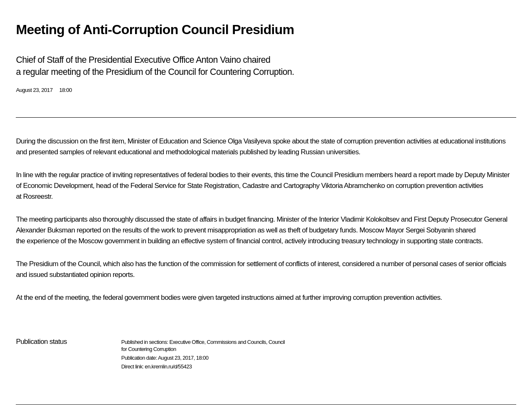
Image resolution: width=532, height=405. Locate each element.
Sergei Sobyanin (430, 230)
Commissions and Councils (236, 342)
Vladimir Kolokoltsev (370, 219)
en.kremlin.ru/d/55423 (168, 367)
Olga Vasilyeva (249, 141)
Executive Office (187, 342)
